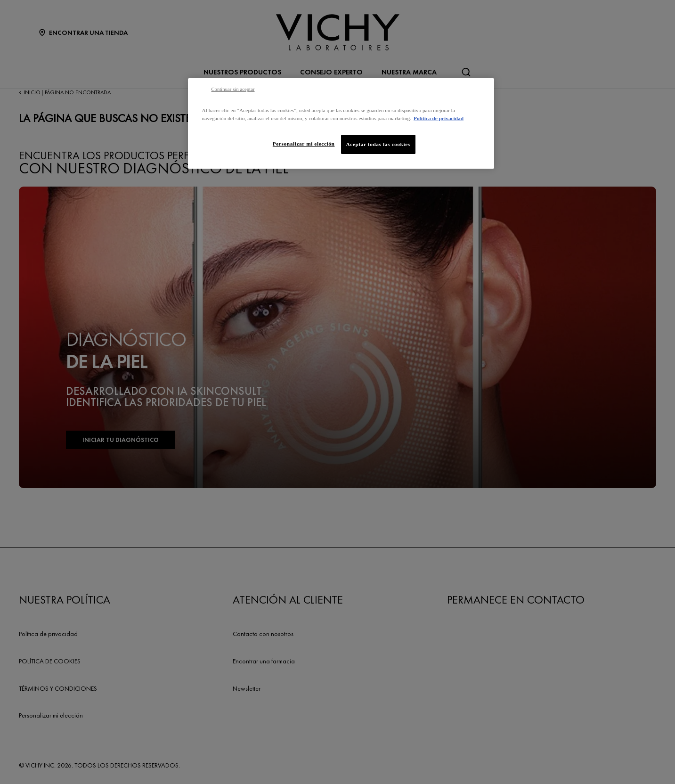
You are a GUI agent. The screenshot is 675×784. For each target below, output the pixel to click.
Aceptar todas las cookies (378, 144)
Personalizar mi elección (304, 144)
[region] (341, 123)
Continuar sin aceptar (233, 89)
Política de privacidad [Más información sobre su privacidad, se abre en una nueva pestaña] (439, 118)
